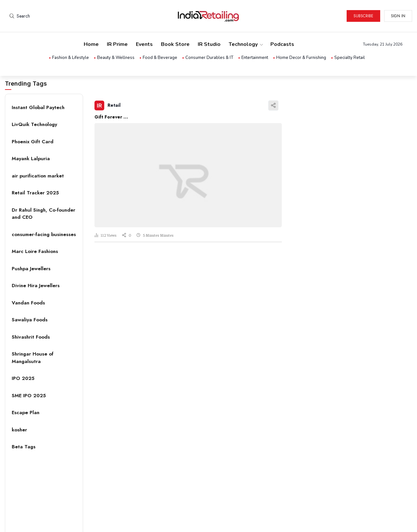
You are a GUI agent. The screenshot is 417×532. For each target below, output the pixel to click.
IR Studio (209, 44)
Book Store (175, 44)
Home (91, 44)
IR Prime (117, 44)
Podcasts (282, 44)
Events (144, 44)
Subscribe (363, 16)
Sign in (398, 16)
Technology (245, 44)
